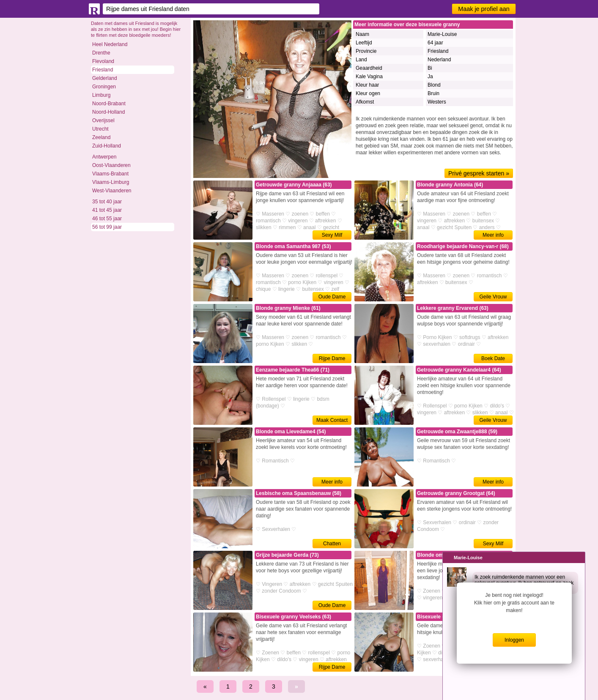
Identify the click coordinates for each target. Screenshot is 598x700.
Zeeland (101, 137)
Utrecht (100, 129)
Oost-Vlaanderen (111, 165)
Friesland (103, 70)
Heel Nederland (110, 44)
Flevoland (103, 61)
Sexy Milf (332, 235)
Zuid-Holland (107, 146)
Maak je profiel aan (484, 9)
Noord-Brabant (109, 104)
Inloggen (514, 640)
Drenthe (101, 53)
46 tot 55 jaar (107, 219)
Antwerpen (104, 157)
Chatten (332, 544)
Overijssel (103, 120)
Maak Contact (332, 420)
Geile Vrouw (493, 297)
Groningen (104, 87)
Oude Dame (332, 297)
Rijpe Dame (332, 358)
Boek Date (493, 358)
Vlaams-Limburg (111, 182)
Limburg (101, 95)
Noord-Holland (108, 112)
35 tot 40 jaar (107, 202)
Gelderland (105, 78)
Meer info (493, 235)
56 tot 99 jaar (107, 227)
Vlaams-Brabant (110, 174)
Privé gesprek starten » (479, 173)
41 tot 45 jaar (107, 210)
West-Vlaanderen (112, 191)
